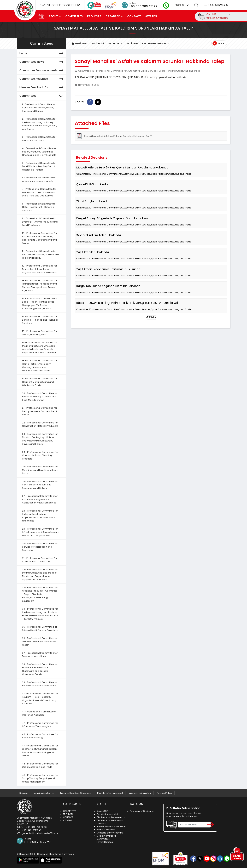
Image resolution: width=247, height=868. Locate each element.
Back (219, 43)
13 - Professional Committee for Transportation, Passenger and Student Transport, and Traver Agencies (40, 286)
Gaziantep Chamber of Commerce (95, 43)
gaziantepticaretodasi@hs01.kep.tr (40, 833)
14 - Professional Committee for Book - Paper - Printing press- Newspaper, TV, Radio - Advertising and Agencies (40, 304)
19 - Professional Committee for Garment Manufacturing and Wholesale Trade (40, 382)
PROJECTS (94, 16)
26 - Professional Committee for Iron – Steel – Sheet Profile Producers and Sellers (40, 485)
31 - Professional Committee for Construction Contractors (40, 560)
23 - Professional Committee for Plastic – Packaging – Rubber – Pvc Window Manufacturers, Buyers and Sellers (40, 439)
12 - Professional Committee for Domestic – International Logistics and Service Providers (40, 269)
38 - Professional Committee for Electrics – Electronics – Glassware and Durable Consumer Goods (40, 669)
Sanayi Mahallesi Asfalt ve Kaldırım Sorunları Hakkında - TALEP (114, 136)
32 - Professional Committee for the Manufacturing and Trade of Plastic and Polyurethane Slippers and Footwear (40, 575)
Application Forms (44, 793)
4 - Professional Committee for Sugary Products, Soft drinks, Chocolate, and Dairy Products (39, 152)
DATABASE (113, 16)
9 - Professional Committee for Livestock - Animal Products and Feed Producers (40, 222)
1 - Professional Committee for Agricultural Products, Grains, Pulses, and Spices (39, 108)
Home (42, 53)
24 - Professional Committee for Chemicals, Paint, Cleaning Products (40, 455)
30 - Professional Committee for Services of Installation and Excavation (40, 547)
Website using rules (140, 793)
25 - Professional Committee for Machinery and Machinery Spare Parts (40, 470)
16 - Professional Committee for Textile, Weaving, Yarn (40, 333)
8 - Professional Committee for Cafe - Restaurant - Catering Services (39, 207)
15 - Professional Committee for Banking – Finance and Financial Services (40, 320)
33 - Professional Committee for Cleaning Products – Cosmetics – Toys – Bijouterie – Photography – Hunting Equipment (40, 594)
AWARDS (151, 16)
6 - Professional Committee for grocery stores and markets (39, 179)
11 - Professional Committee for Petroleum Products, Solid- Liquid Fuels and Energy (40, 254)
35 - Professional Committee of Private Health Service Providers (40, 629)
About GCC (102, 811)
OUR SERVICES (216, 5)
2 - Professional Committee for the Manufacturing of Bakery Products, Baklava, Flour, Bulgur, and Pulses (40, 124)
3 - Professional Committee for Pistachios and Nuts (39, 139)
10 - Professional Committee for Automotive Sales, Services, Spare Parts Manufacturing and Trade (40, 238)
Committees (131, 43)
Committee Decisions (155, 43)
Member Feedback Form (42, 87)
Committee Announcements (42, 70)
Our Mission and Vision (108, 814)
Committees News (42, 62)
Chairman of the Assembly (111, 817)
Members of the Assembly (110, 833)
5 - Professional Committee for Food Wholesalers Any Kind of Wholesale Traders (39, 166)
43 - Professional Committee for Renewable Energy (40, 736)
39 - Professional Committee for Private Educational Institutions (40, 684)
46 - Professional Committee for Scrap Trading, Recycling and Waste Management (40, 778)
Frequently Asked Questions (76, 793)
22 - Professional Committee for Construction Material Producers (40, 424)
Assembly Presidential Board (111, 827)
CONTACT (134, 16)
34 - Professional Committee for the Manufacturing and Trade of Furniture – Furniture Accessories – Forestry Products (40, 614)
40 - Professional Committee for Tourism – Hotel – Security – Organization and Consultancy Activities (40, 699)
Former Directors (105, 842)
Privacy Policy (164, 793)
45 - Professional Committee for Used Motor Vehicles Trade (40, 765)
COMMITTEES (74, 16)
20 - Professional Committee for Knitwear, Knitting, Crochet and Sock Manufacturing (40, 397)
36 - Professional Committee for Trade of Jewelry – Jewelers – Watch (40, 642)
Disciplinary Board (106, 836)
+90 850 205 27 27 (143, 6)
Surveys (24, 793)
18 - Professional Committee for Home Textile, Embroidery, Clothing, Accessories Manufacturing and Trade (40, 366)
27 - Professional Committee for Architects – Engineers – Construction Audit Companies (40, 499)
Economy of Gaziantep (142, 811)
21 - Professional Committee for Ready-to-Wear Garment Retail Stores (40, 411)
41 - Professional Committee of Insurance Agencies (39, 713)
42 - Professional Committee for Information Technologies (40, 725)
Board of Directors (106, 830)
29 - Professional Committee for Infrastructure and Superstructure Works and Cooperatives (41, 532)
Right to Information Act (110, 793)
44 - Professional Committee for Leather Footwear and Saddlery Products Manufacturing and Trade (40, 751)
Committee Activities (42, 79)
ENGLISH (182, 5)
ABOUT (53, 16)
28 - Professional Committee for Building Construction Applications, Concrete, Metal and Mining (40, 516)
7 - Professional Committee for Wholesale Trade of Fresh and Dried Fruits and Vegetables (39, 192)
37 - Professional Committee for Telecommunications (40, 655)
